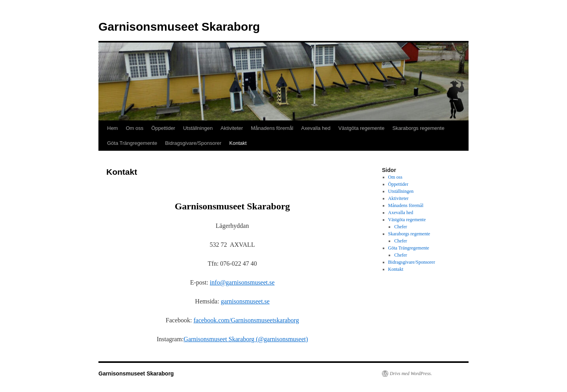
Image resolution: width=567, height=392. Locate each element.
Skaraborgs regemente (418, 128)
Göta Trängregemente (132, 143)
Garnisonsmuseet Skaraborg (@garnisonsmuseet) (246, 339)
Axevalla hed (316, 128)
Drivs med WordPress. (411, 374)
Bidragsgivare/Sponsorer (193, 143)
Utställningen (198, 128)
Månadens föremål (272, 128)
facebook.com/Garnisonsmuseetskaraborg (246, 320)
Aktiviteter (232, 128)
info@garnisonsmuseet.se (242, 282)
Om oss (134, 128)
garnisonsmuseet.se (245, 301)
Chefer (401, 227)
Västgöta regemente (361, 128)
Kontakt (238, 143)
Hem (112, 128)
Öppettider (163, 128)
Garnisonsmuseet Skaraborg (179, 27)
